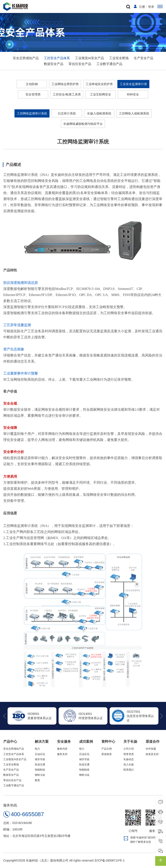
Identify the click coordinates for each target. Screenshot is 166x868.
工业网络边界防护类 (65, 84)
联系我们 (129, 770)
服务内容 (62, 749)
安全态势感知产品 (26, 58)
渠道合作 (153, 742)
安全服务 (64, 742)
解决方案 (42, 742)
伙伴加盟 (151, 749)
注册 (142, 7)
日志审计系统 (67, 113)
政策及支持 (152, 754)
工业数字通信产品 (109, 64)
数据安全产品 (54, 64)
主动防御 (32, 84)
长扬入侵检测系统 (99, 113)
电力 (37, 749)
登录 (151, 7)
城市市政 (40, 759)
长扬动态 (129, 759)
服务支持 (62, 754)
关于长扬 (130, 742)
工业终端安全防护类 (99, 84)
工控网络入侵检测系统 (134, 113)
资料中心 (108, 742)
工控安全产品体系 (57, 58)
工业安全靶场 (119, 58)
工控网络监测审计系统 (32, 113)
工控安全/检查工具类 (67, 94)
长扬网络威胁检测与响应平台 (83, 124)
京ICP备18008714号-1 (109, 860)
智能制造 (40, 770)
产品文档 (107, 749)
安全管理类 (33, 94)
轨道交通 (40, 765)
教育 (37, 780)
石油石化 (40, 754)
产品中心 (10, 742)
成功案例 (86, 742)
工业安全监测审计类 (133, 84)
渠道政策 (107, 754)
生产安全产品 (144, 58)
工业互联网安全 (101, 94)
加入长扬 (129, 765)
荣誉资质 (129, 754)
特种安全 (133, 94)
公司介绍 (129, 749)
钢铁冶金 (40, 775)
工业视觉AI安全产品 (89, 58)
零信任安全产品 (80, 64)
